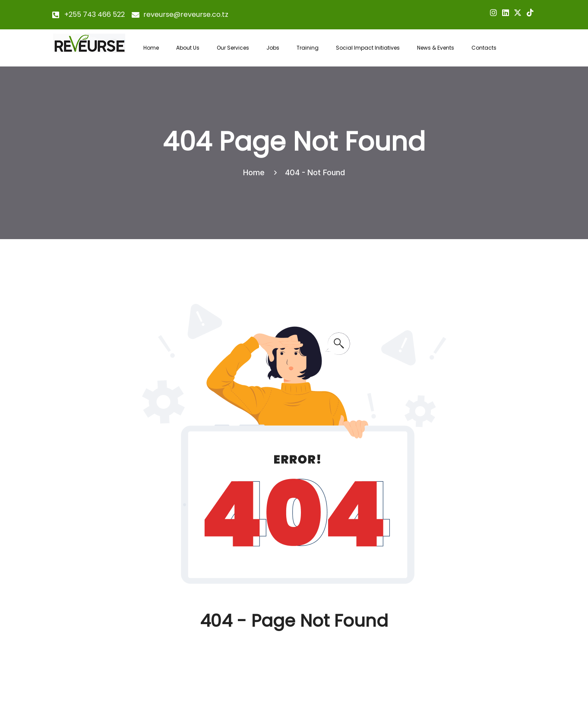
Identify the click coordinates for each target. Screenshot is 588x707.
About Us (188, 48)
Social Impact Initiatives (368, 48)
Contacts (484, 48)
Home (151, 48)
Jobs (273, 48)
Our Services (233, 48)
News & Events (436, 48)
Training (308, 48)
